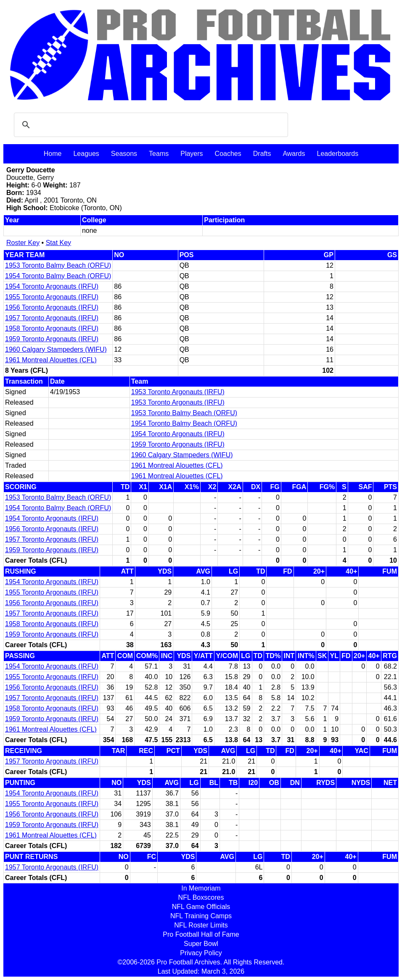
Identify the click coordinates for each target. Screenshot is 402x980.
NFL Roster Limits (201, 925)
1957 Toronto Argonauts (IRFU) (52, 318)
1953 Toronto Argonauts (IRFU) (178, 392)
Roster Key (23, 243)
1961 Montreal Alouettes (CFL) (51, 360)
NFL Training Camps (201, 916)
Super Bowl (201, 944)
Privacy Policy (201, 953)
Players (192, 154)
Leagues (86, 154)
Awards (294, 154)
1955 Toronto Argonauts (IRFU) (52, 297)
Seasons (124, 154)
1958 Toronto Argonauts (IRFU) (52, 328)
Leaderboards (337, 154)
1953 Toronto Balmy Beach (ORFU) (58, 265)
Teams (159, 154)
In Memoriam (201, 888)
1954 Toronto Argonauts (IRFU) (52, 286)
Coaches (228, 154)
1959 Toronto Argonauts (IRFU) (52, 339)
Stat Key (58, 243)
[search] (150, 125)
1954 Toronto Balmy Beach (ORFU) (58, 276)
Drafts (262, 154)
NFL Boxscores (201, 897)
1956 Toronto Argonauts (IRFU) (52, 307)
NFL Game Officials (201, 907)
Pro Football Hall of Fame (201, 934)
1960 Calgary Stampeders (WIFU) (56, 349)
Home (53, 154)
